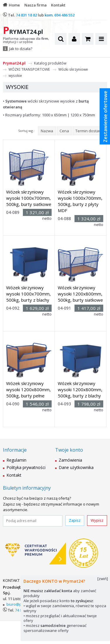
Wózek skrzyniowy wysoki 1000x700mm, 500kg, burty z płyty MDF (80, 201)
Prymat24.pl (14, 63)
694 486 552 (64, 15)
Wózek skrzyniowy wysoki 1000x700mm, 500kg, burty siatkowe (29, 198)
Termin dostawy (90, 131)
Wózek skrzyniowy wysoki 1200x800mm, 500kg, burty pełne (28, 389)
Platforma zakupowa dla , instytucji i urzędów (26, 40)
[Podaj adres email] (33, 521)
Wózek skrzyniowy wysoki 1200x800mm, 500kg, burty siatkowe (80, 294)
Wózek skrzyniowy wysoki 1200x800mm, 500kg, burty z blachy (80, 389)
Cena (64, 131)
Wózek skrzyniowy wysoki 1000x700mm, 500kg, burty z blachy (28, 294)
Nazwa (47, 131)
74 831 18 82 (26, 15)
